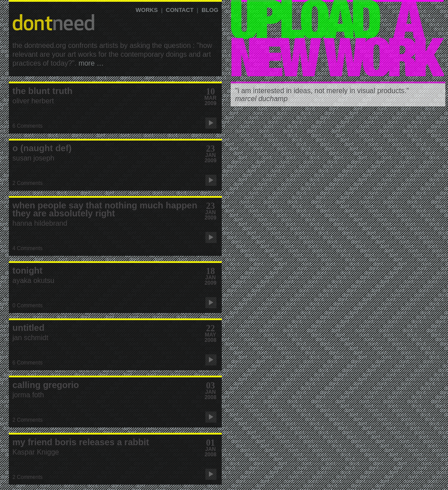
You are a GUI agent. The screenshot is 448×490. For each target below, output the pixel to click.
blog (210, 10)
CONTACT (180, 10)
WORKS (147, 10)
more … (91, 63)
